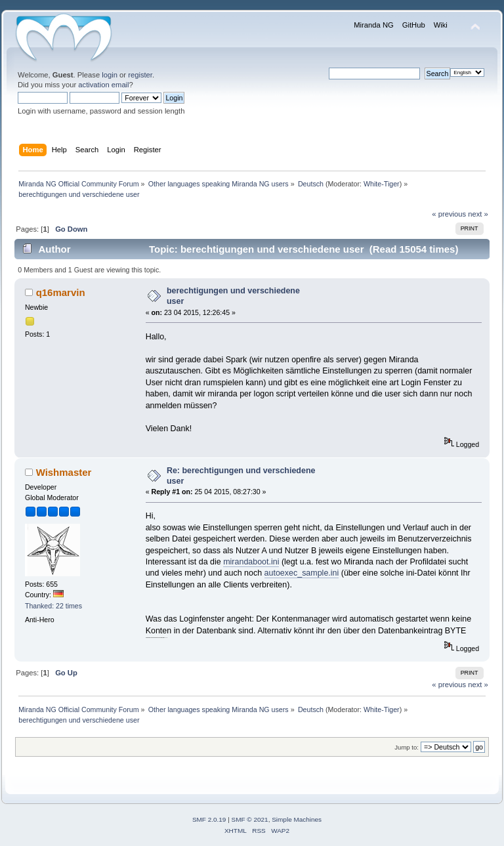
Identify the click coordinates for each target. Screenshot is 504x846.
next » (478, 214)
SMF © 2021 (250, 819)
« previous (449, 214)
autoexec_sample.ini (302, 573)
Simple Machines (297, 819)
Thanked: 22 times (53, 606)
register (140, 75)
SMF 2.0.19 (209, 819)
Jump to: (407, 747)
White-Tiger (382, 184)
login (110, 75)
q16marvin (61, 292)
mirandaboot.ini (251, 562)
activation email (103, 85)
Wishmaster (64, 472)
